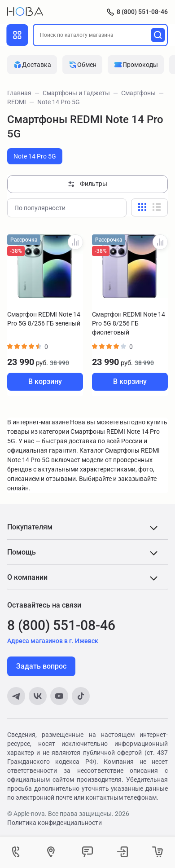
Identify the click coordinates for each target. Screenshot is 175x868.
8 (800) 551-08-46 (142, 12)
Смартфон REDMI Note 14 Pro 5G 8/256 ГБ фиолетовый (129, 323)
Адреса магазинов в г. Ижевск (53, 641)
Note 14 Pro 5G (35, 156)
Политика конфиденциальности (55, 823)
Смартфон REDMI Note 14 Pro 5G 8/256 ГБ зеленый (44, 319)
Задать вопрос (41, 666)
